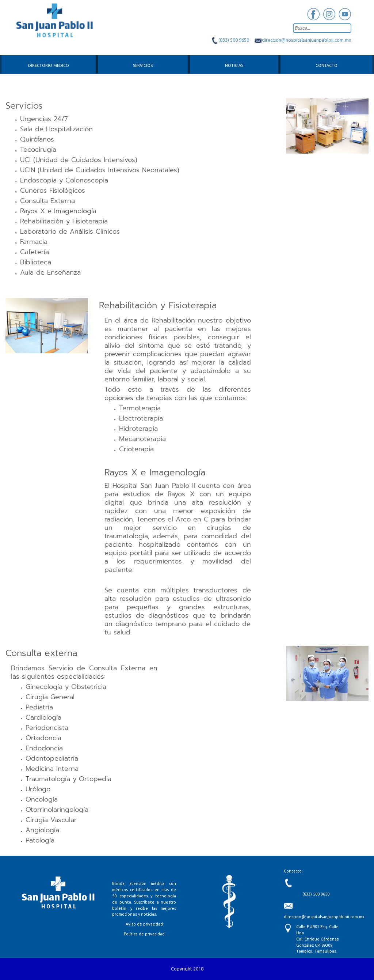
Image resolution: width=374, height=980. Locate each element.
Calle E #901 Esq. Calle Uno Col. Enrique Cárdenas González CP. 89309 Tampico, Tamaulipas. (317, 939)
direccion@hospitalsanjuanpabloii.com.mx (303, 40)
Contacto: (293, 871)
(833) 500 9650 (230, 40)
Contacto (327, 65)
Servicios (143, 65)
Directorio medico (49, 65)
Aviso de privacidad (144, 924)
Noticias (234, 65)
